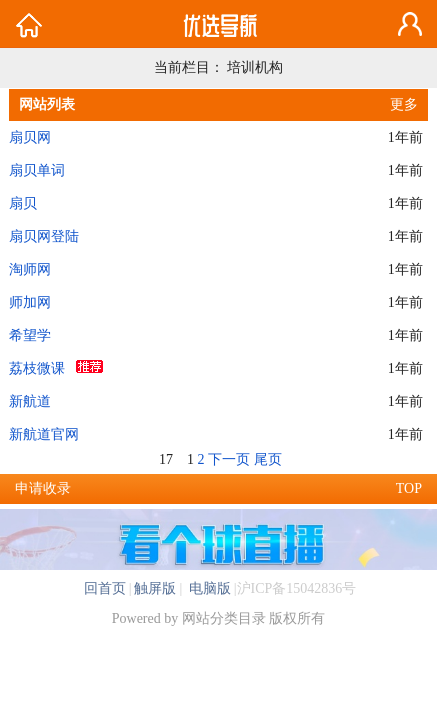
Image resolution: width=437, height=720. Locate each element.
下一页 (229, 459)
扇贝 (23, 203)
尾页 (268, 459)
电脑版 (208, 588)
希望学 (30, 335)
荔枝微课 (37, 368)
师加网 (30, 302)
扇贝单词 (37, 170)
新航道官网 (44, 434)
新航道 (30, 401)
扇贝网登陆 (44, 236)
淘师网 (30, 269)
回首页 (105, 588)
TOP (409, 488)
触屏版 (155, 588)
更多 (404, 104)
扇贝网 (30, 137)
